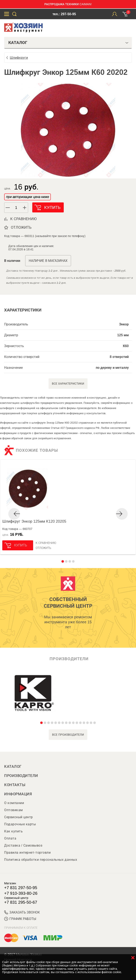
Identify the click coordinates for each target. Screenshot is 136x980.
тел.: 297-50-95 (64, 14)
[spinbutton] (16, 208)
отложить (21, 227)
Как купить (13, 831)
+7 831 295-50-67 (21, 902)
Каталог (13, 767)
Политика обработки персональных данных (41, 860)
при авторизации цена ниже (27, 197)
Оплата (10, 838)
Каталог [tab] (68, 43)
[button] (25, 208)
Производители (21, 776)
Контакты (15, 785)
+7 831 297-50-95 (21, 888)
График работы (20, 919)
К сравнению (46, 543)
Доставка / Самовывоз (23, 845)
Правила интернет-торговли (27, 853)
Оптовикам (14, 810)
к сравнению (23, 219)
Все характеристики (68, 384)
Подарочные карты (20, 824)
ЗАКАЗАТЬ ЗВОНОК (22, 912)
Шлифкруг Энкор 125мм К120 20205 (34, 521)
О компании (14, 803)
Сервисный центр (19, 817)
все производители (68, 735)
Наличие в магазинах (48, 261)
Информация (18, 794)
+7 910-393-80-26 (21, 893)
